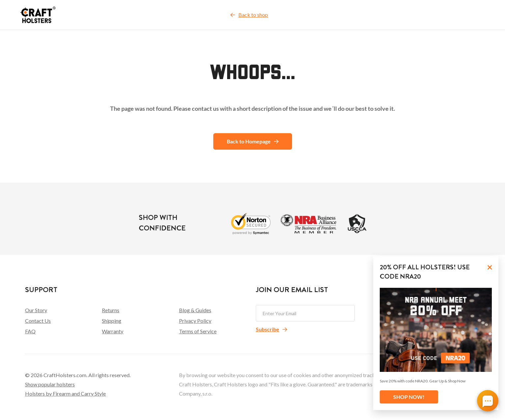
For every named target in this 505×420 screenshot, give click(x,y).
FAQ (30, 331)
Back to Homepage (253, 141)
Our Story (36, 310)
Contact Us (38, 321)
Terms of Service (198, 331)
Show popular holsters (50, 384)
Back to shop (249, 15)
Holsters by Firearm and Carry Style (65, 393)
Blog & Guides (195, 310)
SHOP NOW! (409, 397)
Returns (111, 310)
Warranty (113, 331)
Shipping (112, 321)
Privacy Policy (195, 321)
